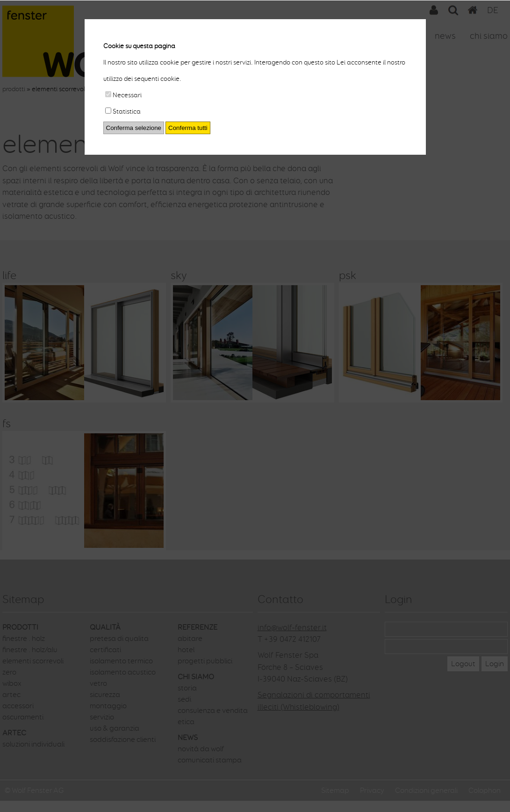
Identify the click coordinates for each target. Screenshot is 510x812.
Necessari (123, 95)
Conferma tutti (188, 128)
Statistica (123, 111)
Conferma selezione (134, 128)
